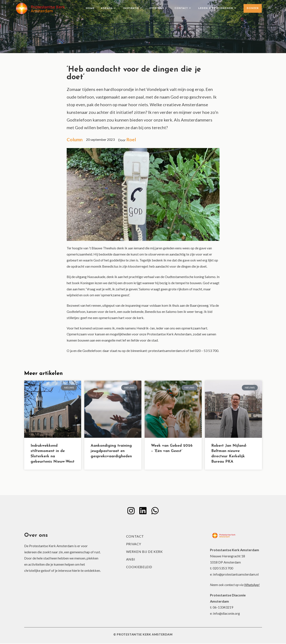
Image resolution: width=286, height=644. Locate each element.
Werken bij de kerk (144, 552)
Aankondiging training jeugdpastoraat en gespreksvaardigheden (111, 451)
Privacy (134, 544)
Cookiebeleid (139, 567)
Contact (135, 537)
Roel (132, 140)
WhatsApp (251, 585)
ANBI (131, 560)
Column (75, 140)
